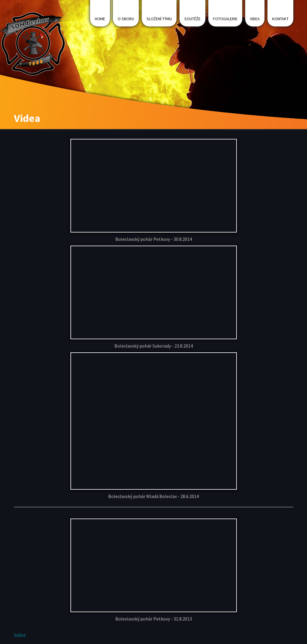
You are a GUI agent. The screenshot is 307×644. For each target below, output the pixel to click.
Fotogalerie (225, 19)
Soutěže (192, 19)
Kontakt (280, 19)
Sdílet (20, 635)
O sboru (126, 19)
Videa (255, 19)
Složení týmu (159, 19)
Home (100, 19)
